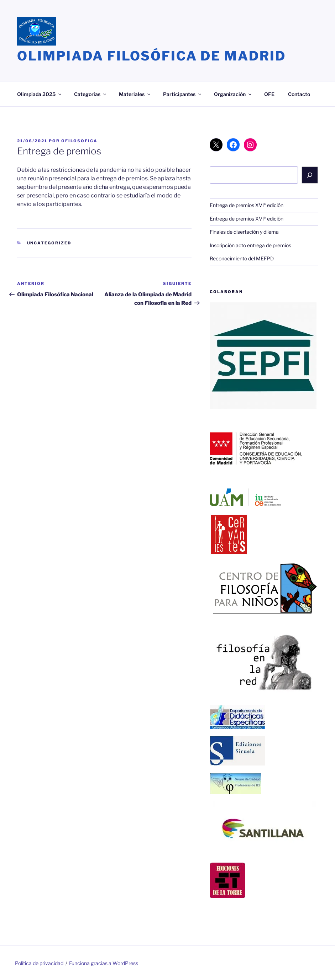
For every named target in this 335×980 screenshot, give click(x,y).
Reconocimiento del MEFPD (242, 258)
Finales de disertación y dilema (244, 232)
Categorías (91, 94)
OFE (269, 94)
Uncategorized (49, 243)
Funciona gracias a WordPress (104, 963)
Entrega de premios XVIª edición (247, 205)
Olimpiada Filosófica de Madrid (151, 56)
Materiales (135, 94)
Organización (233, 94)
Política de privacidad (39, 963)
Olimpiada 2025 (40, 94)
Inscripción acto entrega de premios (250, 245)
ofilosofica (79, 141)
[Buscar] (310, 175)
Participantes (183, 94)
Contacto (299, 94)
